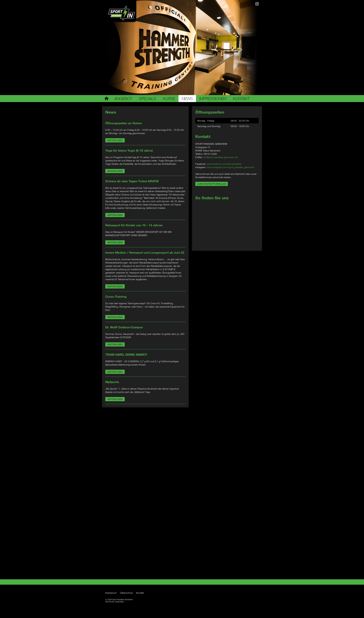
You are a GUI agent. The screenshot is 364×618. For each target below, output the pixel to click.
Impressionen (213, 99)
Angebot (123, 99)
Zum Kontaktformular (212, 184)
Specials (147, 99)
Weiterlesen (115, 140)
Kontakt (241, 99)
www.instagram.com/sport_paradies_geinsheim (231, 167)
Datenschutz (126, 593)
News (187, 99)
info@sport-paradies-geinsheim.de (220, 157)
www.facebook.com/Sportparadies (224, 164)
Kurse (169, 99)
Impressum (111, 593)
